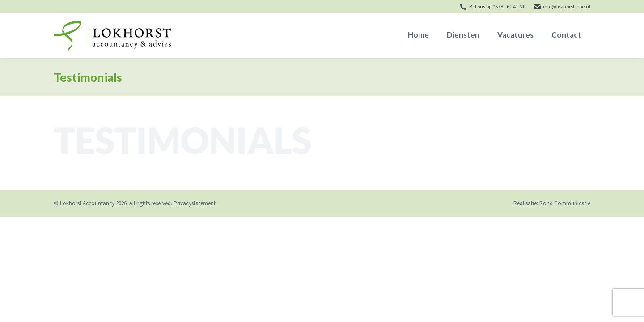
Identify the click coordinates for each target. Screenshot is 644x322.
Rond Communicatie (565, 203)
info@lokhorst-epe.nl (567, 6)
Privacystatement (195, 203)
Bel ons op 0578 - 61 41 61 (497, 6)
